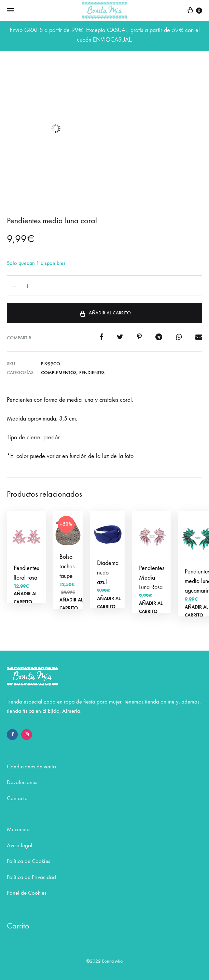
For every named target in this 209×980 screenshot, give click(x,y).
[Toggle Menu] (10, 11)
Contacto (17, 798)
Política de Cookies (29, 861)
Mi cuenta (18, 829)
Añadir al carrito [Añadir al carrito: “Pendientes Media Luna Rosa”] (151, 607)
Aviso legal (20, 846)
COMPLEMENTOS (59, 373)
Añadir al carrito (105, 313)
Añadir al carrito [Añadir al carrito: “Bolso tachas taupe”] (71, 604)
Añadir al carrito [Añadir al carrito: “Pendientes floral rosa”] (25, 598)
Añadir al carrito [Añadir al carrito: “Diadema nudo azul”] (109, 603)
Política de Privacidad (31, 877)
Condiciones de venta (31, 767)
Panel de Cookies (27, 893)
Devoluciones (22, 782)
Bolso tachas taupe (67, 566)
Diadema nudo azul (108, 573)
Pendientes (92, 373)
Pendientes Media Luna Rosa (152, 578)
